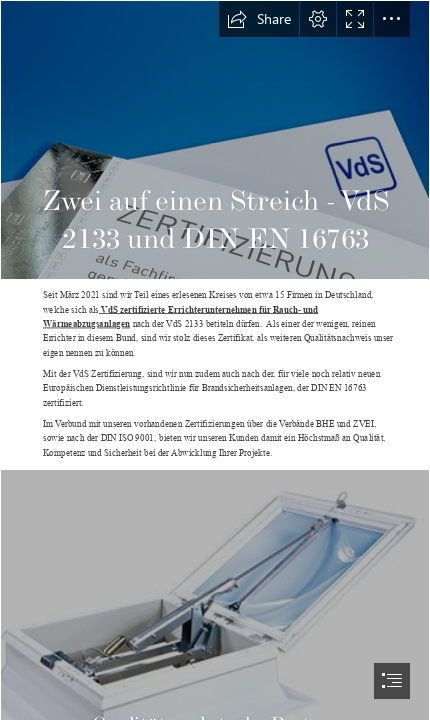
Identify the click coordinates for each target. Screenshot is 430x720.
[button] (259, 19)
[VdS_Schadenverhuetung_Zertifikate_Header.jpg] (215, 140)
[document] (215, 360)
